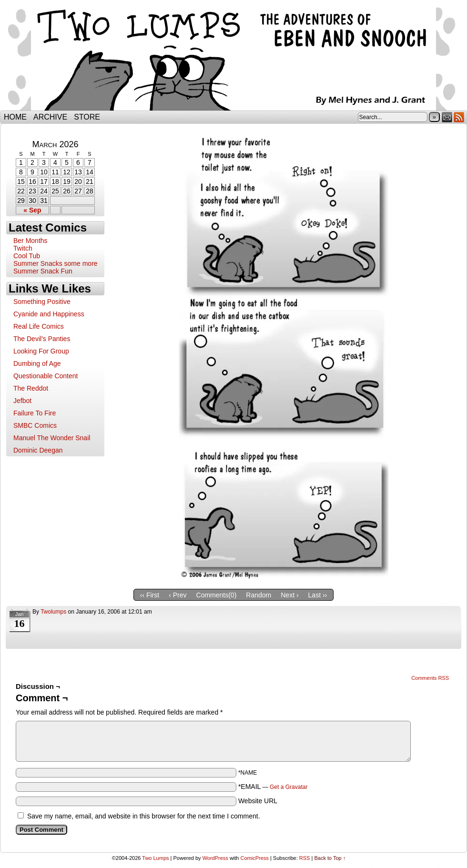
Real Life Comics (39, 326)
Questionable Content (46, 376)
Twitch (23, 248)
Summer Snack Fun (43, 271)
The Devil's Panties (42, 339)
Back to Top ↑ (330, 858)
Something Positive (42, 302)
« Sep (32, 210)
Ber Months (30, 241)
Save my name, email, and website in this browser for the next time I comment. (144, 816)
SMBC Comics (35, 425)
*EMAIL (273, 787)
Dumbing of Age (37, 363)
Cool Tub (27, 256)
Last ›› (318, 595)
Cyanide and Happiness (49, 314)
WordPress (215, 858)
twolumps (53, 612)
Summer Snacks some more (56, 263)
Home (15, 117)
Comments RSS (430, 678)
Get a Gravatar (289, 787)
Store (87, 117)
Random (259, 595)
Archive (50, 117)
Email (447, 117)
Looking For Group (41, 351)
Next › (289, 595)
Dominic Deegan (38, 450)
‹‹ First (150, 595)
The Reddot (31, 388)
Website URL (258, 801)
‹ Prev (178, 595)
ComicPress (255, 858)
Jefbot (22, 401)
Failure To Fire (35, 413)
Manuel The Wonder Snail (52, 438)
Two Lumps (233, 58)
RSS (459, 117)
